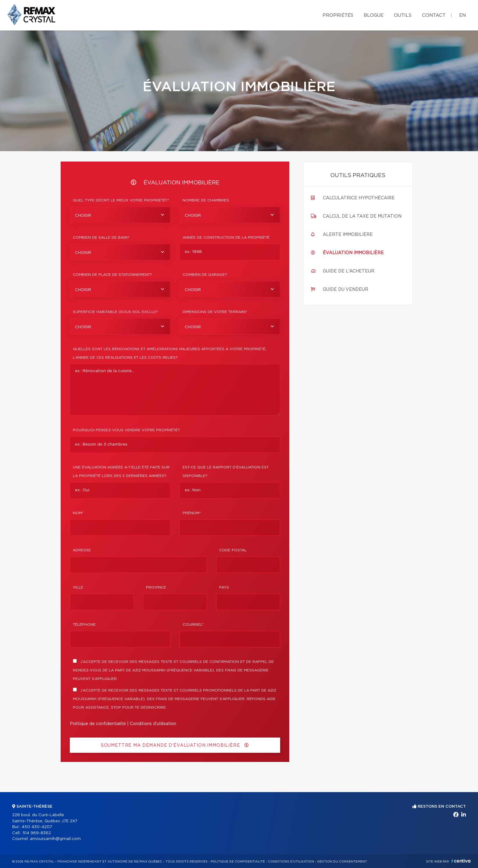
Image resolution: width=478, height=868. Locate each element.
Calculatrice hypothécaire (359, 198)
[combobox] (120, 215)
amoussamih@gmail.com (55, 839)
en (462, 15)
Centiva (461, 861)
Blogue (374, 15)
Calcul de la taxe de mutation (362, 216)
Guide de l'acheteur (349, 271)
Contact (434, 15)
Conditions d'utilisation (153, 724)
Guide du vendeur (346, 290)
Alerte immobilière (348, 235)
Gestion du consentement (342, 862)
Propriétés (338, 15)
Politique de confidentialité (98, 724)
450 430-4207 (37, 827)
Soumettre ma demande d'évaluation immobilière (175, 745)
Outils (403, 15)
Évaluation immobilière (353, 253)
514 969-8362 (37, 833)
